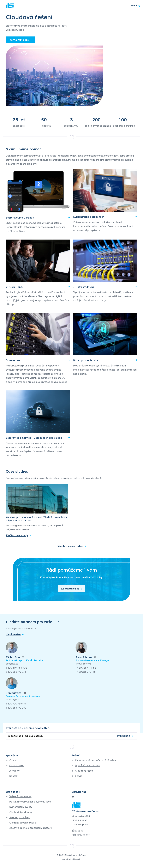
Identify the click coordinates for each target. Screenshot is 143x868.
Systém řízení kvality (21, 807)
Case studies (17, 765)
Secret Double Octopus (20, 218)
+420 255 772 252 (16, 708)
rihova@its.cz (83, 664)
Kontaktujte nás (19, 40)
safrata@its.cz (14, 699)
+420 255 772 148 (86, 672)
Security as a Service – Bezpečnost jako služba (34, 438)
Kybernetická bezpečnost (89, 217)
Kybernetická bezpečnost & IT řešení (96, 760)
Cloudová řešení (84, 771)
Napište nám (13, 634)
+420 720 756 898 (16, 704)
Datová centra (15, 360)
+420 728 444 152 (86, 668)
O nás (13, 760)
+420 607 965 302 (16, 668)
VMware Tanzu (15, 287)
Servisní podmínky (19, 817)
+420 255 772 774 (16, 672)
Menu (136, 6)
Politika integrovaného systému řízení (30, 802)
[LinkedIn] (73, 797)
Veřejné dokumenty (20, 796)
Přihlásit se (124, 735)
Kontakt (14, 776)
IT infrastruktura (84, 287)
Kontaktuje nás (70, 589)
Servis (79, 776)
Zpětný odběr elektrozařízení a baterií (30, 828)
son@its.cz (12, 664)
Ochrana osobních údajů (23, 823)
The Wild (77, 859)
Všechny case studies (70, 546)
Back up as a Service (86, 360)
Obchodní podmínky (21, 812)
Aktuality (14, 771)
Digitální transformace (88, 765)
